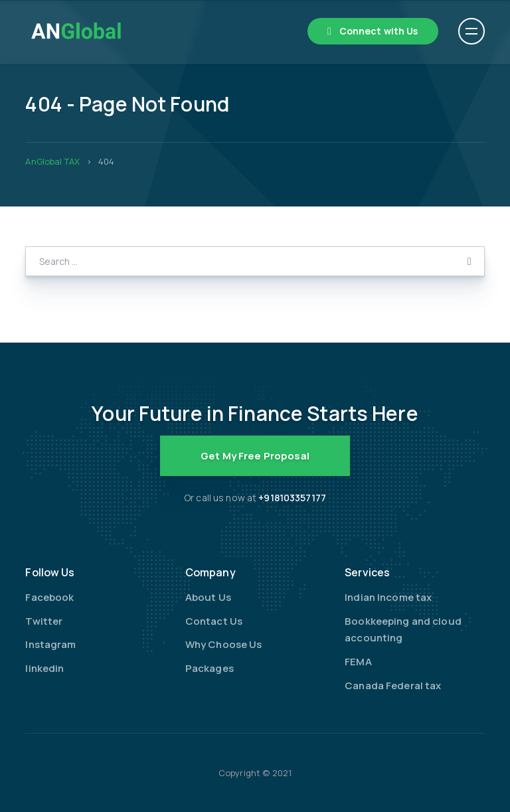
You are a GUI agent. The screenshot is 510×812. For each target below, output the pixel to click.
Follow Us (50, 572)
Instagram (50, 644)
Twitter (44, 621)
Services (367, 572)
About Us (208, 597)
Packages (210, 668)
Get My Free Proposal (255, 456)
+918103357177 (292, 498)
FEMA (358, 662)
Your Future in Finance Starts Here (255, 413)
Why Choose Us (224, 644)
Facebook (49, 597)
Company (211, 572)
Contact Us (214, 621)
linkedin (44, 668)
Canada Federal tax (393, 686)
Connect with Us (379, 31)
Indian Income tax (388, 597)
